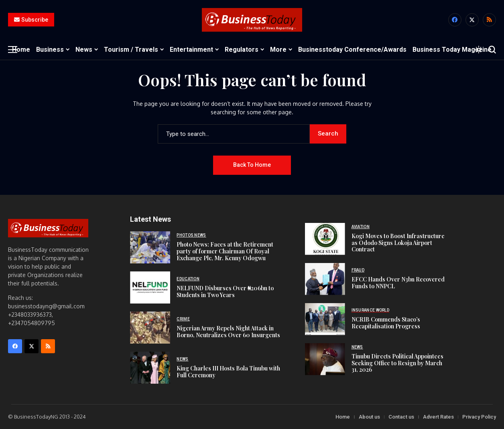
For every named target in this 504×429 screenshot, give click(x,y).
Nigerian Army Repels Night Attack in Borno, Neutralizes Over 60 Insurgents (228, 332)
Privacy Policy (479, 417)
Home (343, 417)
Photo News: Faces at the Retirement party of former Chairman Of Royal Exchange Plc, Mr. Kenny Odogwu (225, 251)
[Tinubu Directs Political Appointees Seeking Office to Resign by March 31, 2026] (325, 359)
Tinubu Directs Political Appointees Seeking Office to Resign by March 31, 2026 (397, 363)
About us (369, 417)
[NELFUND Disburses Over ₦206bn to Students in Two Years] (150, 287)
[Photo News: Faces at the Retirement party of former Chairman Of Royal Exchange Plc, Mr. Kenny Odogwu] (150, 247)
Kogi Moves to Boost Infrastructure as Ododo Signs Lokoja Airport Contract (398, 243)
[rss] (489, 20)
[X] (472, 20)
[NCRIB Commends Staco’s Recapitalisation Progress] (325, 319)
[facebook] (455, 20)
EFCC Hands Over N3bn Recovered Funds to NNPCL (398, 283)
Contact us (401, 417)
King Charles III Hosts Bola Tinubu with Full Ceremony (228, 372)
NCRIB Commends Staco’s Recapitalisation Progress (386, 323)
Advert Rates (438, 417)
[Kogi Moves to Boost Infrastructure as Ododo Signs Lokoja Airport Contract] (325, 239)
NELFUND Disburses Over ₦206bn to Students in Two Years (225, 291)
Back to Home (252, 165)
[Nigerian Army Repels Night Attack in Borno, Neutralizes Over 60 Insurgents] (150, 328)
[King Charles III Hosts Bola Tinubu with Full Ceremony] (150, 368)
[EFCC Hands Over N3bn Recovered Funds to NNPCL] (325, 279)
